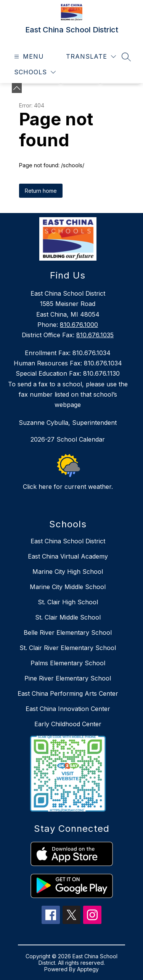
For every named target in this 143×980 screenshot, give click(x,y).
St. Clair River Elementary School (68, 648)
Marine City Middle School (68, 587)
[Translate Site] (91, 57)
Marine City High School (68, 572)
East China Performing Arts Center (68, 693)
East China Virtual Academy (68, 556)
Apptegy (88, 969)
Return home (41, 191)
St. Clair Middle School (68, 617)
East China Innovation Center (68, 709)
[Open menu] (28, 57)
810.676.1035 (95, 335)
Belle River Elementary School (68, 633)
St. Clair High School (68, 602)
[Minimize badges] (17, 88)
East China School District (68, 541)
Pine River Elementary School (68, 678)
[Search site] (126, 57)
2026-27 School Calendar (68, 439)
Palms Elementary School (68, 663)
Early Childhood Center (68, 724)
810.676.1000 (79, 325)
